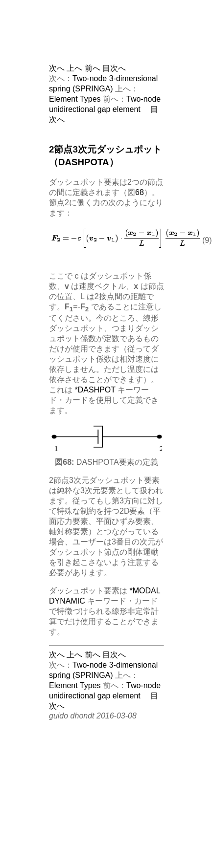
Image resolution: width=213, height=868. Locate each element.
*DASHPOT (95, 390)
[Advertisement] (125, 39)
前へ (93, 68)
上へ (74, 68)
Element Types (75, 99)
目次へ (114, 68)
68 (140, 192)
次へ (57, 68)
